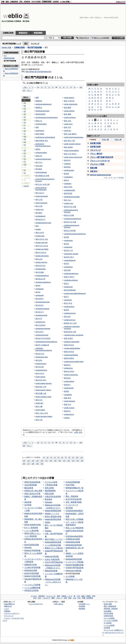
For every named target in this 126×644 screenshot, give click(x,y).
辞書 (3, 2)
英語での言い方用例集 (75, 519)
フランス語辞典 (109, 618)
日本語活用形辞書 (73, 482)
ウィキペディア (72, 505)
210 (64, 461)
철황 (37, 98)
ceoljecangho (69, 170)
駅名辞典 (48, 499)
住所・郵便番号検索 (74, 502)
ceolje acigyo (40, 377)
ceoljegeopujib (69, 190)
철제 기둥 (39, 420)
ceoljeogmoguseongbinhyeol (75, 234)
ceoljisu (67, 418)
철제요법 (67, 378)
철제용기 (67, 385)
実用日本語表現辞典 (32, 482)
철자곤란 (39, 319)
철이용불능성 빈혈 (42, 176)
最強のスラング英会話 (54, 548)
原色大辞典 (49, 488)
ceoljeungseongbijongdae (74, 362)
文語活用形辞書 (31, 485)
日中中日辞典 (36, 2)
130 (28, 461)
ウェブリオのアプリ (36, 604)
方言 (79, 598)
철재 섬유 (39, 259)
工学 (78, 596)
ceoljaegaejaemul (42, 276)
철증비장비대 (69, 345)
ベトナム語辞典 (109, 625)
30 (51, 457)
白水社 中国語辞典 (52, 559)
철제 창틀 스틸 (41, 393)
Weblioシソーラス (52, 514)
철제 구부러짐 (69, 101)
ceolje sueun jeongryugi (73, 157)
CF (25, 117)
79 (74, 87)
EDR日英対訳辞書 (32, 545)
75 (60, 87)
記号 (109, 126)
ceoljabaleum (40, 216)
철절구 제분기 (69, 277)
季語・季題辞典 (72, 496)
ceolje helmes (69, 111)
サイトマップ (9, 616)
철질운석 (67, 411)
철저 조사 (68, 200)
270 (28, 464)
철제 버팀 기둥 (41, 387)
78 (71, 87)
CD (25, 111)
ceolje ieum (68, 124)
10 (44, 457)
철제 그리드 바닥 (42, 413)
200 (60, 461)
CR (25, 150)
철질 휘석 (68, 398)
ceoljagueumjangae (43, 329)
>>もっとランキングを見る (114, 178)
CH (25, 122)
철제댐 (66, 174)
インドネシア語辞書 (32, 585)
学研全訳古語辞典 (31, 590)
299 (81, 87)
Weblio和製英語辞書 (53, 542)
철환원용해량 (40, 114)
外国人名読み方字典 (32, 494)
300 (24, 90)
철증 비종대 (68, 338)
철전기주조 (68, 303)
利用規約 (7, 611)
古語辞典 (56, 2)
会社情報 (82, 606)
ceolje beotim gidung (43, 390)
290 (37, 464)
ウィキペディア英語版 (75, 562)
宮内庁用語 (70, 485)
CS (25, 153)
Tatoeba (48, 531)
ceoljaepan (40, 289)
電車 (58, 596)
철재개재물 (40, 272)
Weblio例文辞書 (31, 570)
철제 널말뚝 (68, 147)
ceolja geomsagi (42, 196)
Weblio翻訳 (108, 611)
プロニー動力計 (96, 154)
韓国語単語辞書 (51, 571)
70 (42, 87)
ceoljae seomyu (41, 262)
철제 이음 (68, 121)
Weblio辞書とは (9, 604)
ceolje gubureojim (71, 104)
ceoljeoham (68, 240)
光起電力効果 (95, 147)
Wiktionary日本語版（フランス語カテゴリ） (53, 582)
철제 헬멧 (68, 108)
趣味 (53, 598)
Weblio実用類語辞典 (53, 511)
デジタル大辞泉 (51, 482)
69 (38, 87)
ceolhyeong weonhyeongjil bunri (43, 145)
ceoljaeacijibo (41, 269)
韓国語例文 (23, 33)
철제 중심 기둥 (69, 141)
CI (24, 125)
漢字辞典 (69, 508)
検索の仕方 (8, 606)
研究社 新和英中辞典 (53, 517)
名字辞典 (28, 505)
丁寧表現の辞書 (51, 485)
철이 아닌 (39, 162)
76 (64, 87)
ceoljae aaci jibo (42, 243)
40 (55, 457)
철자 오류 (39, 206)
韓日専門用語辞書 (35, 47)
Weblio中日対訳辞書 (32, 576)
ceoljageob (40, 295)
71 (45, 87)
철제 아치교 (40, 373)
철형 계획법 (40, 134)
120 (24, 461)
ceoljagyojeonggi (42, 335)
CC (25, 109)
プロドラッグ (95, 150)
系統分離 (94, 168)
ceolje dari (39, 403)
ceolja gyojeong (41, 203)
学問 (94, 596)
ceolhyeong (40, 131)
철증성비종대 (69, 358)
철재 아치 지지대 (42, 246)
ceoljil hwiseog (69, 401)
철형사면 (39, 156)
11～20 (105, 140)
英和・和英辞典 (25, 2)
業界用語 (42, 596)
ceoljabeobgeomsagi (43, 223)
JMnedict (28, 548)
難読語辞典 (29, 488)
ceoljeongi (68, 300)
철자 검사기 (40, 193)
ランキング (35, 44)
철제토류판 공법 (70, 332)
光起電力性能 (95, 143)
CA (25, 103)
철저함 (66, 237)
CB (25, 106)
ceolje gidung (69, 98)
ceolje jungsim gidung (72, 144)
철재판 (38, 286)
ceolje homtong (70, 117)
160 (42, 461)
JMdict (48, 522)
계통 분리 (94, 171)
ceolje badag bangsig (44, 383)
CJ (25, 128)
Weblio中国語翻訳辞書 (75, 565)
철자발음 (39, 213)
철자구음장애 (40, 325)
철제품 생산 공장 (70, 323)
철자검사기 (40, 312)
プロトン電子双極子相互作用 (102, 157)
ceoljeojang (68, 267)
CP (25, 145)
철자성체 (39, 360)
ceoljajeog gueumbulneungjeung (44, 349)
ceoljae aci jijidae (42, 249)
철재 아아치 (40, 233)
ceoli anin (39, 166)
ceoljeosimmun (70, 320)
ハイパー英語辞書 (31, 531)
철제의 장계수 (69, 371)
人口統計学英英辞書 (32, 567)
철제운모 (67, 365)
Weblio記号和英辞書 (32, 550)
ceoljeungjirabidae (71, 355)
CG (25, 120)
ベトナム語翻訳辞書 (32, 588)
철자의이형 (40, 367)
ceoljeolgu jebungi (71, 280)
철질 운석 (68, 404)
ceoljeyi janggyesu (71, 375)
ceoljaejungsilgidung (43, 282)
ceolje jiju (67, 131)
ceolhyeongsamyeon (43, 159)
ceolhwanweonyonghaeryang (47, 117)
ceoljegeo (68, 184)
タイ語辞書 (70, 576)
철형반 (38, 149)
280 (33, 464)
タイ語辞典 (108, 623)
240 (78, 461)
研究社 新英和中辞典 (33, 525)
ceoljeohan (68, 247)
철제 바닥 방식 (41, 380)
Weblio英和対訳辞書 (74, 559)
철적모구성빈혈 (70, 231)
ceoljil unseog (69, 408)
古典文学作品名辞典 (53, 496)
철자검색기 (40, 305)
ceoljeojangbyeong (71, 274)
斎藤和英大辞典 (31, 565)
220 (69, 461)
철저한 (66, 244)
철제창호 (67, 167)
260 (24, 464)
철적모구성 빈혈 (70, 222)
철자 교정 (39, 200)
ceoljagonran (40, 322)
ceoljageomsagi (41, 315)
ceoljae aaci (40, 236)
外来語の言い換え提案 (33, 491)
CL (25, 134)
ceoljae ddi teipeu (42, 256)
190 (55, 461)
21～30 (118, 140)
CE (25, 114)
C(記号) (26, 186)
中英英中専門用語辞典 (75, 568)
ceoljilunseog (69, 414)
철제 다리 (39, 400)
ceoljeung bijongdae (72, 342)
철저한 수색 (68, 250)
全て (5, 56)
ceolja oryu (40, 209)
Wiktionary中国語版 (73, 571)
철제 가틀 (39, 406)
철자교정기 (40, 332)
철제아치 (67, 160)
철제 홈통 (68, 114)
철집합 (66, 391)
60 (62, 457)
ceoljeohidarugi (70, 260)
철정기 (66, 283)
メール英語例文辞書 (53, 545)
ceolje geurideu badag (44, 416)
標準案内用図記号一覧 (75, 488)
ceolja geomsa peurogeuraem (41, 189)
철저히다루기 (69, 257)
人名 (75, 598)
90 (73, 457)
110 (81, 457)
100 (77, 457)
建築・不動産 (86, 596)
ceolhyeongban (41, 153)
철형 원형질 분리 (42, 141)
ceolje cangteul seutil (43, 397)
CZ (25, 173)
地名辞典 (28, 502)
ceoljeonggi (68, 287)
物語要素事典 (50, 491)
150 (37, 461)
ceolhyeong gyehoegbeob (45, 137)
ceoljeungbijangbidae (72, 348)
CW (25, 164)
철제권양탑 (68, 193)
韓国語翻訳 (38, 33)
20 (48, 457)
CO (25, 142)
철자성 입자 (40, 354)
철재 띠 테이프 (41, 252)
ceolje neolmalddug (71, 151)
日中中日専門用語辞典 (54, 562)
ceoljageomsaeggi (42, 309)
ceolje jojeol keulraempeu (74, 137)
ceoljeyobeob (69, 381)
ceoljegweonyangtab (72, 197)
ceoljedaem (68, 177)
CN (25, 139)
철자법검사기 (40, 219)
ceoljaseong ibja (42, 357)
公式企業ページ (84, 604)
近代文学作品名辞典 (74, 499)
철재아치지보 (40, 266)
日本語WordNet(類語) (74, 511)
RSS (72, 640)
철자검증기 (40, 299)
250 (82, 461)
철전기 (66, 297)
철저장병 (67, 270)
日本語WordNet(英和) (74, 536)
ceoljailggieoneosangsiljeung (46, 342)
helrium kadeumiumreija (101, 175)
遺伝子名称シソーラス (54, 539)
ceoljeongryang (70, 313)
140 (33, 461)
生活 (39, 598)
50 (58, 457)
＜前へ (25, 87)
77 (67, 87)
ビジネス (34, 596)
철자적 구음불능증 (42, 345)
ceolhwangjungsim (42, 111)
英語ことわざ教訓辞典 (75, 528)
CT (25, 156)
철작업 (38, 292)
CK (25, 131)
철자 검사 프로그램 (42, 184)
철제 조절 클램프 (70, 134)
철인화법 (39, 169)
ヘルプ (6, 609)
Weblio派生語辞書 (73, 542)
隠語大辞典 (49, 494)
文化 (35, 598)
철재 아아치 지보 (42, 239)
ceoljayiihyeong (41, 370)
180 (51, 461)
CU (25, 159)
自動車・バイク (67, 596)
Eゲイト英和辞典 (31, 528)
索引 (26, 44)
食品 (70, 598)
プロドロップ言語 (97, 164)
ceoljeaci (67, 164)
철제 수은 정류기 (70, 154)
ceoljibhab (68, 395)
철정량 (66, 310)
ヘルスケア (46, 598)
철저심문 (67, 317)
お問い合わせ (59, 604)
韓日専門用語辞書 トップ (12, 44)
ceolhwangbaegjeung (44, 104)
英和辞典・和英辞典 (111, 609)
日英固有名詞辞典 (73, 539)
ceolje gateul (40, 410)
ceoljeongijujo (69, 307)
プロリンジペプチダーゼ (100, 161)
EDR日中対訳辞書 (32, 573)
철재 (37, 226)
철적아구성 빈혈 (70, 207)
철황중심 (39, 108)
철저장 (66, 264)
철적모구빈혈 (69, 215)
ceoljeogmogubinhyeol (72, 219)
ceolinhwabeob (41, 172)
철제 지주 (68, 127)
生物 (65, 598)
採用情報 (82, 609)
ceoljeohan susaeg (71, 254)
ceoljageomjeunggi (43, 302)
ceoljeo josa (68, 203)
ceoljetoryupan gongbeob (74, 335)
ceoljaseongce (41, 364)
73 (53, 87)
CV (25, 162)
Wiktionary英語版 (52, 556)
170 (46, 461)
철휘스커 (39, 121)
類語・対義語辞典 (12, 2)
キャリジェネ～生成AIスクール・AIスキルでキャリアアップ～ (113, 632)
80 (69, 457)
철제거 (66, 180)
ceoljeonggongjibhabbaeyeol (75, 293)
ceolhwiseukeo (41, 124)
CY (25, 170)
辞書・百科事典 (88, 598)
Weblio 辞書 (6, 47)
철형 (37, 127)
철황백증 (39, 101)
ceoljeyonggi (69, 388)
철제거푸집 (68, 187)
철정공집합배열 (70, 290)
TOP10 (93, 140)
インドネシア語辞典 (111, 620)
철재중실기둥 (40, 279)
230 (73, 461)
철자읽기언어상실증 (43, 338)
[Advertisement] (110, 17)
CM (25, 137)
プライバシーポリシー (12, 613)
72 (49, 87)
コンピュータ (51, 596)
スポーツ (59, 598)
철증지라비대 (69, 352)
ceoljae (38, 229)
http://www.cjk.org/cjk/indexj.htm (38, 72)
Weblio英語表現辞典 (74, 545)
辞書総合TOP (121, 2)
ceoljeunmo (68, 368)
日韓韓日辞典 (47, 2)
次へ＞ (30, 90)
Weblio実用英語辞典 (53, 519)
